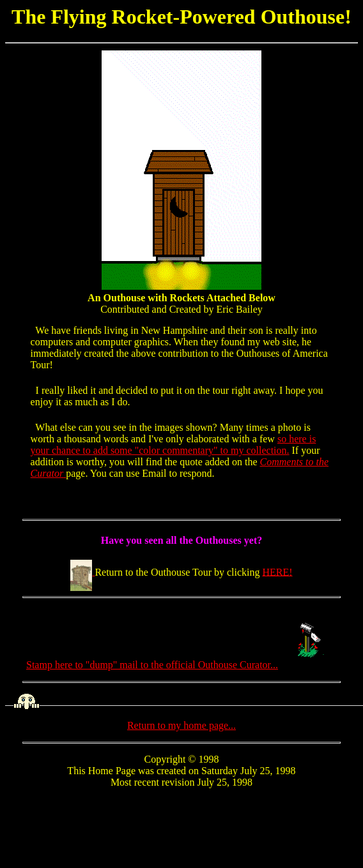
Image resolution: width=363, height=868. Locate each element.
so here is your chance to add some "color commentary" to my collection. (174, 445)
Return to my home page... (181, 725)
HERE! (278, 572)
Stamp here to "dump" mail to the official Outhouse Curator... (181, 665)
